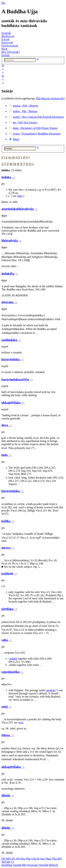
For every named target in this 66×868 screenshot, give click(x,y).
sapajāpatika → (12, 672)
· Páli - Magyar (26, 106)
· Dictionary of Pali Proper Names (35, 128)
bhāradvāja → (12, 240)
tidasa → (8, 735)
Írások (5, 39)
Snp (43, 859)
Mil (60, 859)
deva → (7, 425)
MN (9, 859)
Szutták (6, 33)
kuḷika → (8, 521)
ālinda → (8, 795)
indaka (13, 659)
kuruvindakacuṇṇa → (17, 379)
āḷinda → (8, 828)
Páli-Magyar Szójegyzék (50, 98)
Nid (4, 862)
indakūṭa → (10, 273)
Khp (23, 859)
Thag (48, 859)
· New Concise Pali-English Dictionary (39, 117)
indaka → (8, 177)
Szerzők (44, 865)
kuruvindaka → (13, 359)
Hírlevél (54, 865)
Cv (13, 862)
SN (14, 859)
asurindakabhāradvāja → (20, 209)
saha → (7, 640)
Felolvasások (10, 46)
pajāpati (51, 690)
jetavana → (10, 302)
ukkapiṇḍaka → (13, 402)
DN (4, 859)
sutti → (7, 707)
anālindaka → (11, 340)
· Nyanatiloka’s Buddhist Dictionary (37, 134)
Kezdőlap (7, 865)
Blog (4, 49)
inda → (7, 455)
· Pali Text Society (25, 122)
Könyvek (7, 42)
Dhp (29, 859)
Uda (34, 859)
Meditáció (8, 36)
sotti (21, 722)
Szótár (6, 55)
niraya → (8, 548)
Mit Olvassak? (11, 52)
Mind (16, 139)
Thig (55, 859)
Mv (9, 862)
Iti (38, 859)
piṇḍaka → (10, 609)
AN (18, 859)
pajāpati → (9, 573)
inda (20, 196)
